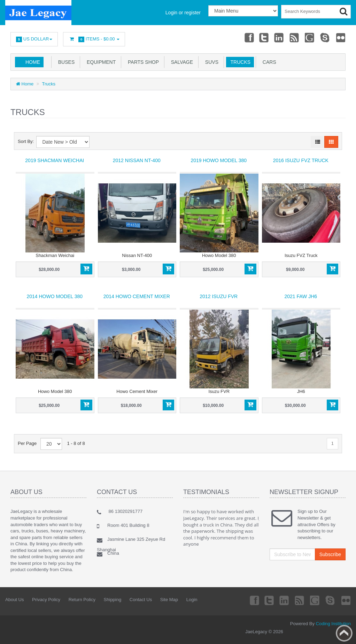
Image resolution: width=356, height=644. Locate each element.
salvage (181, 62)
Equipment (100, 62)
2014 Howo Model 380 (55, 296)
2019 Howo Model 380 (219, 160)
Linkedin (279, 37)
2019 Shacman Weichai (55, 160)
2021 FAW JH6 (301, 296)
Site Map (169, 600)
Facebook (247, 37)
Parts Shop (142, 62)
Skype (325, 37)
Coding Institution (333, 624)
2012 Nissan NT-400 (137, 160)
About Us (14, 600)
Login (192, 600)
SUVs (210, 62)
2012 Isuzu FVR (219, 296)
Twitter (263, 37)
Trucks (239, 62)
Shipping (113, 600)
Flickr (341, 37)
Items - (94, 39)
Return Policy (82, 600)
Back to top (344, 633)
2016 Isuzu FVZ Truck (301, 160)
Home (33, 62)
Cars (268, 62)
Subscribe (330, 554)
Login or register (183, 13)
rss (294, 37)
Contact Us (141, 600)
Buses (65, 62)
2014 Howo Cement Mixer (137, 296)
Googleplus (310, 37)
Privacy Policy (46, 600)
